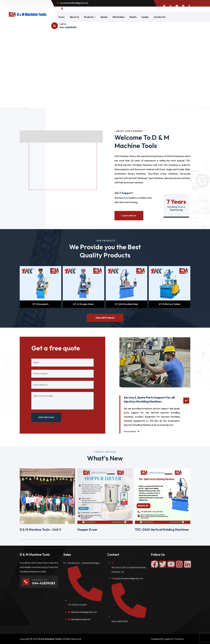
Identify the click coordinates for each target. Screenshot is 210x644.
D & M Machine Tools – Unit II (40, 530)
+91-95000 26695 (77, 605)
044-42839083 (120, 621)
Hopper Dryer (87, 530)
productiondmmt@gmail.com (129, 578)
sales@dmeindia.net (81, 619)
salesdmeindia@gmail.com (84, 612)
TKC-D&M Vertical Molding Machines (162, 530)
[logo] (27, 14)
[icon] (164, 6)
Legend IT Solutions (174, 639)
